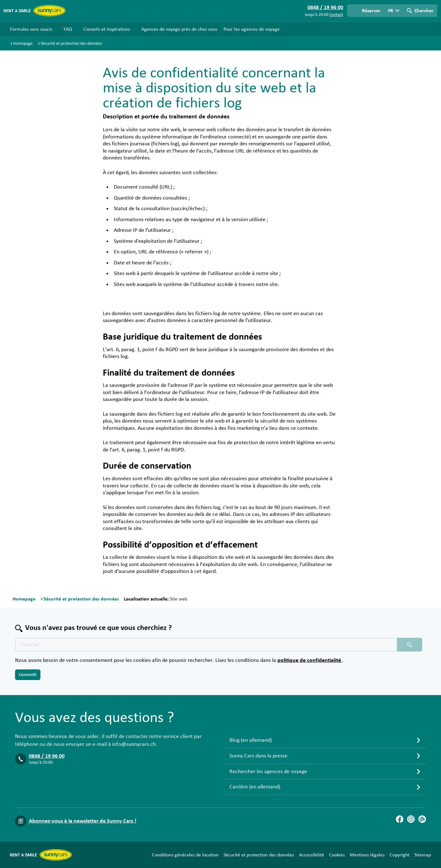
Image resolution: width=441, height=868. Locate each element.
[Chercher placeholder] (410, 645)
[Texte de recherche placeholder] (206, 645)
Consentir (28, 675)
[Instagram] (411, 819)
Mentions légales (367, 855)
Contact (336, 15)
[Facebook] (400, 819)
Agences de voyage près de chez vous (179, 29)
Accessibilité (312, 855)
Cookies (337, 855)
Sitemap (423, 855)
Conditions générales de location (185, 855)
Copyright (399, 855)
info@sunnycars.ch (134, 744)
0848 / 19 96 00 (47, 756)
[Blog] (422, 819)
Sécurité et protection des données (259, 855)
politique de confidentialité (310, 660)
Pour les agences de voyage (252, 29)
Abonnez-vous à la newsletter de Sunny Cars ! (83, 821)
